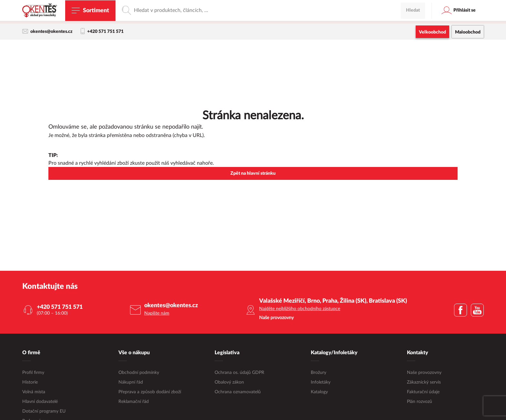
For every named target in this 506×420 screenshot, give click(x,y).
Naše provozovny (424, 373)
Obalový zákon (229, 383)
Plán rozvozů (420, 402)
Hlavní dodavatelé (40, 402)
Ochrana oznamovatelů (238, 392)
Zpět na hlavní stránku (253, 174)
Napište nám (157, 314)
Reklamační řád (134, 402)
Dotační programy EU (44, 412)
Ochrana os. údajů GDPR (239, 373)
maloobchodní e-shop (310, 18)
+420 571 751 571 (102, 32)
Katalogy (319, 392)
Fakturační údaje (423, 392)
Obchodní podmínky (139, 373)
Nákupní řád (131, 383)
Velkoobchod (432, 32)
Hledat (413, 50)
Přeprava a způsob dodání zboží (150, 392)
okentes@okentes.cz (47, 31)
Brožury (319, 373)
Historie (30, 383)
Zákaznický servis (424, 383)
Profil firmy (33, 373)
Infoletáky (321, 383)
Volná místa (34, 392)
